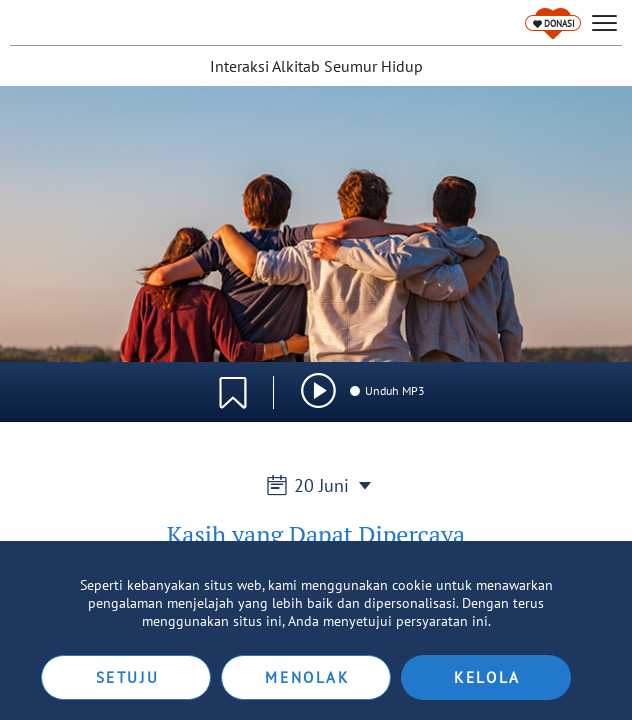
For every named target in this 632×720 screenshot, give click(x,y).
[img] (318, 390)
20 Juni (316, 485)
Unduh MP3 (386, 390)
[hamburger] (604, 23)
